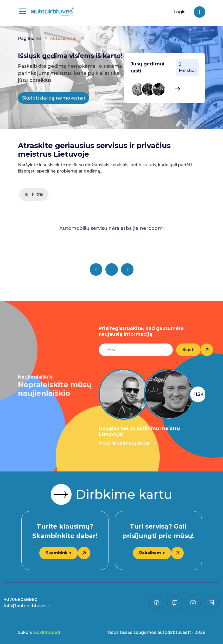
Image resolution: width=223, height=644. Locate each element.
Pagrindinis (30, 38)
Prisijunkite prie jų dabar (128, 443)
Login (180, 12)
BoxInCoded (47, 632)
